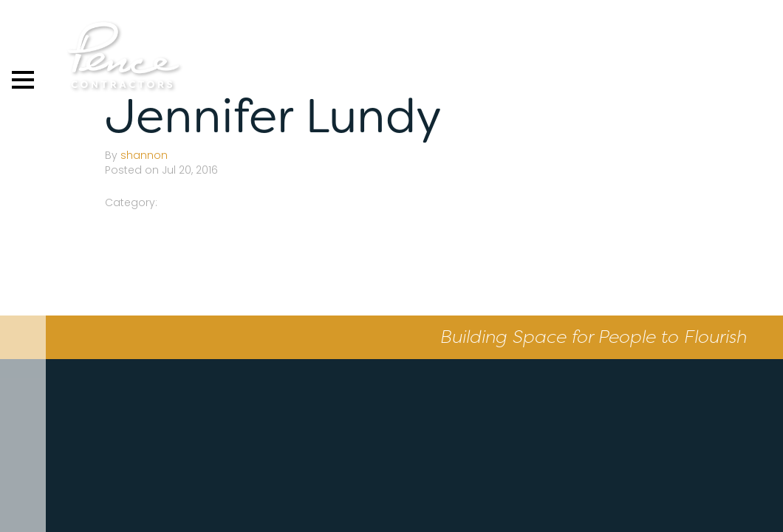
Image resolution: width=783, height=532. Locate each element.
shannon (144, 155)
